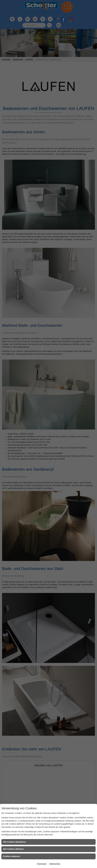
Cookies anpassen (11, 856)
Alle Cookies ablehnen (13, 849)
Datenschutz (55, 864)
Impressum (42, 864)
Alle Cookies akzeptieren (14, 842)
